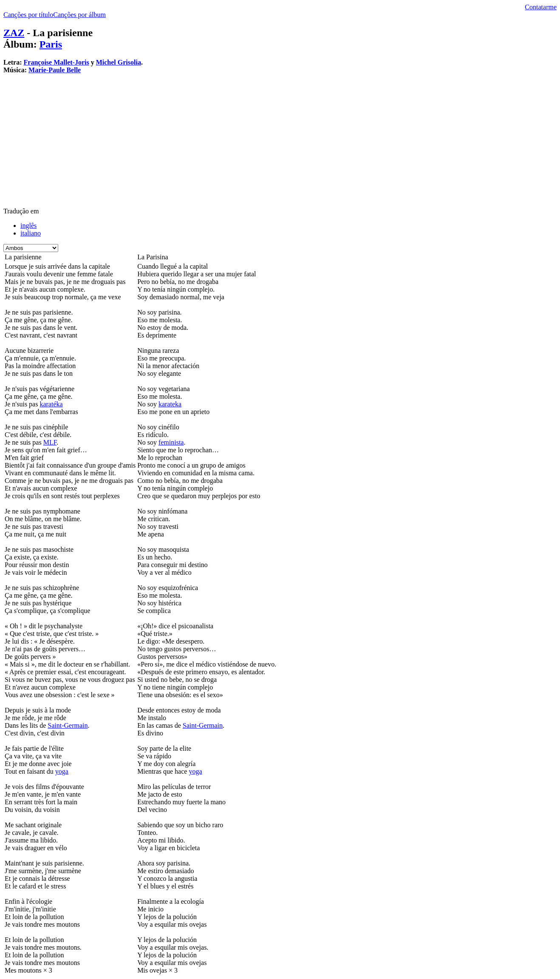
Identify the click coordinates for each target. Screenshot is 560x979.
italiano (31, 233)
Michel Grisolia (119, 62)
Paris (51, 44)
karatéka (51, 404)
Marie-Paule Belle (55, 70)
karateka (170, 404)
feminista (171, 442)
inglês (28, 226)
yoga (62, 771)
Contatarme (541, 7)
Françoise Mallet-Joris (57, 62)
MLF (50, 442)
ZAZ (14, 33)
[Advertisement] (258, 140)
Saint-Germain (68, 725)
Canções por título (28, 15)
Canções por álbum (79, 15)
